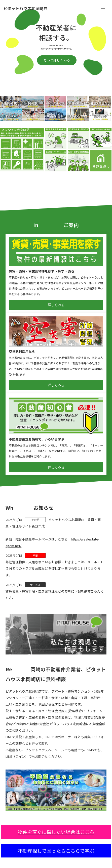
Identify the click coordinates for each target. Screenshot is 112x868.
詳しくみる (56, 305)
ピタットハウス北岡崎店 (25, 9)
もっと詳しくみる (57, 60)
